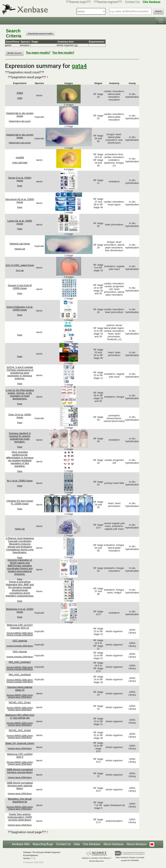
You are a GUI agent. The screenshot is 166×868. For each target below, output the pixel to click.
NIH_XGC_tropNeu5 (20, 675)
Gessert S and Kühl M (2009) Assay (20, 287)
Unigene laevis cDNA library (20, 697)
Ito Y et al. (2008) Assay (20, 481)
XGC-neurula (20, 652)
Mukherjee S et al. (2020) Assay (20, 610)
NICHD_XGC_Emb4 (20, 730)
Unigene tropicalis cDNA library (20, 635)
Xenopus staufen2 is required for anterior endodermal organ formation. (20, 437)
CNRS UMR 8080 (20, 163)
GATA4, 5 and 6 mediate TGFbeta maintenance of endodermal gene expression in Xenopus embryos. (20, 373)
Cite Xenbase (92, 844)
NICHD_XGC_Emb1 (20, 702)
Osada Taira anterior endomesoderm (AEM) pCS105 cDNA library (20, 817)
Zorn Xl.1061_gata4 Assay (20, 265)
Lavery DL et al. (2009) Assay (20, 222)
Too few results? (63, 53)
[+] (76, 45)
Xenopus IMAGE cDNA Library (20, 633)
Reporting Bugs (43, 844)
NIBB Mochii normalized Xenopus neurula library (20, 771)
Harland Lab (20, 249)
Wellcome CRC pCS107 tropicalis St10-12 (20, 626)
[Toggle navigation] (161, 21)
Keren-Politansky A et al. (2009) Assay (20, 308)
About (137, 844)
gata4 (79, 66)
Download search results (40, 34)
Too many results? (38, 53)
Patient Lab (20, 529)
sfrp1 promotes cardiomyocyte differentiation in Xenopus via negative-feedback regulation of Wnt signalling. (20, 459)
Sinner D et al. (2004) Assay (20, 179)
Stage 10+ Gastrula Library (20, 743)
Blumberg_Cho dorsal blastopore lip (20, 800)
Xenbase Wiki (21, 844)
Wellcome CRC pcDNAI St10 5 (20, 755)
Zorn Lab (20, 270)
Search (159, 11)
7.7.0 (33, 858)
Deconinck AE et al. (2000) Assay (20, 201)
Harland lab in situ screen (20, 121)
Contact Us (132, 2)
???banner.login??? (78, 2)
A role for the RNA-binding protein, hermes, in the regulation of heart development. (20, 394)
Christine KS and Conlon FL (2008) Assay (20, 502)
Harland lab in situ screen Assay (20, 115)
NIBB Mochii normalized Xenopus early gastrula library (20, 786)
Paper (20, 186)
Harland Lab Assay (20, 244)
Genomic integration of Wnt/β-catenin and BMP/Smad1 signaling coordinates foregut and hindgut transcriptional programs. (20, 567)
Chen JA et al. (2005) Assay (20, 416)
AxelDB (20, 158)
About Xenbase (113, 844)
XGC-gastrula (20, 641)
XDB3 (20, 93)
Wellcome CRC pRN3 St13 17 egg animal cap (20, 716)
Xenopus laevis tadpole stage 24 (20, 688)
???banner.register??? (108, 2)
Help (77, 844)
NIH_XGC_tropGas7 (20, 662)
